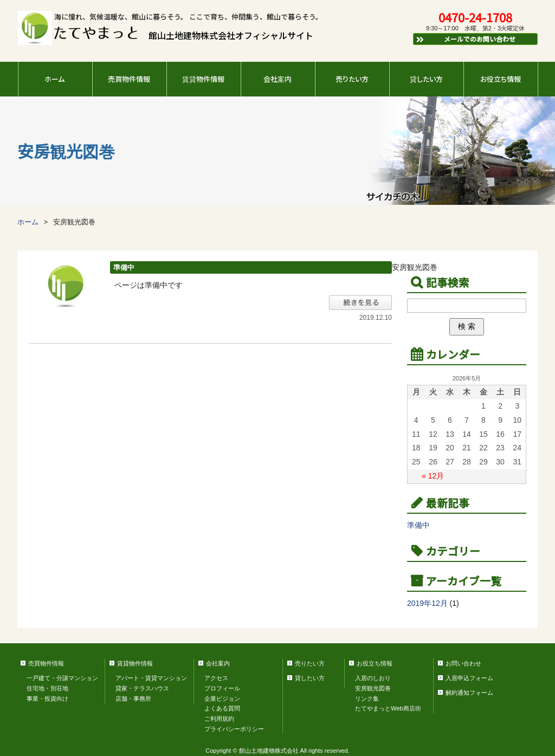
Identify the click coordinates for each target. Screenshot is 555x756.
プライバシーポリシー (234, 729)
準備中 (124, 267)
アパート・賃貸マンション (151, 678)
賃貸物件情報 (203, 79)
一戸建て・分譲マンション (62, 678)
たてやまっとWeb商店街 (388, 708)
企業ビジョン (222, 699)
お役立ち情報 (501, 79)
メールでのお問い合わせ (466, 39)
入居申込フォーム (469, 678)
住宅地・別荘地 (47, 688)
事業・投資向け (47, 699)
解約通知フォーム (469, 693)
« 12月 (433, 476)
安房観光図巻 (373, 688)
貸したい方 (426, 79)
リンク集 (367, 699)
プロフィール (222, 688)
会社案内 (277, 79)
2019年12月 (427, 603)
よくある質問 (222, 708)
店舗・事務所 (133, 699)
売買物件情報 (129, 79)
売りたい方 (352, 79)
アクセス (216, 678)
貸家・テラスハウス (142, 688)
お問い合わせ (463, 663)
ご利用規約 (219, 719)
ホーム (54, 79)
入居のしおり (373, 678)
